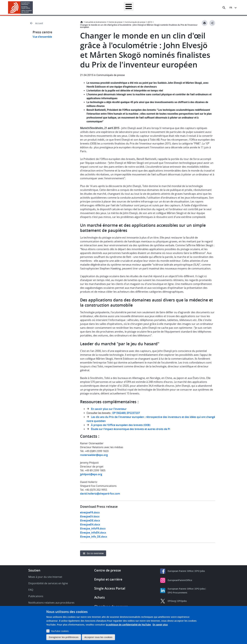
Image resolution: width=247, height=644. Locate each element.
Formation (180, 7)
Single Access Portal (110, 588)
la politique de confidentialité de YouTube (128, 625)
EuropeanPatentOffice (180, 580)
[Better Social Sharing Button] (212, 23)
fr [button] (231, 7)
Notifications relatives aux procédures (51, 603)
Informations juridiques (127, 7)
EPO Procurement (178, 593)
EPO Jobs (200, 571)
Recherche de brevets (74, 7)
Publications (36, 596)
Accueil (55, 7)
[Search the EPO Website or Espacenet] (224, 8)
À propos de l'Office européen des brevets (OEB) (121, 425)
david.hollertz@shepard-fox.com (100, 494)
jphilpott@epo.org (91, 474)
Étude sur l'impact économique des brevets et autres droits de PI (131, 429)
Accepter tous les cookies (98, 637)
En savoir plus (160, 625)
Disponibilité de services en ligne (48, 583)
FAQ (31, 590)
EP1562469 (119, 413)
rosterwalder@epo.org (94, 455)
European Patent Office (181, 571)
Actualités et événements (157, 7)
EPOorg (172, 601)
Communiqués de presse (135, 22)
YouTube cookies (60, 631)
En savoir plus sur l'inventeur (109, 409)
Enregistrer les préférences (64, 637)
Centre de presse (115, 22)
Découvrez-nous (198, 7)
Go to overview (95, 553)
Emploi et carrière (108, 579)
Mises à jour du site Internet (45, 577)
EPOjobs (182, 601)
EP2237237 (134, 413)
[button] (33, 8)
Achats (100, 597)
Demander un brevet (101, 7)
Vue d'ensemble (42, 37)
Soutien (34, 570)
